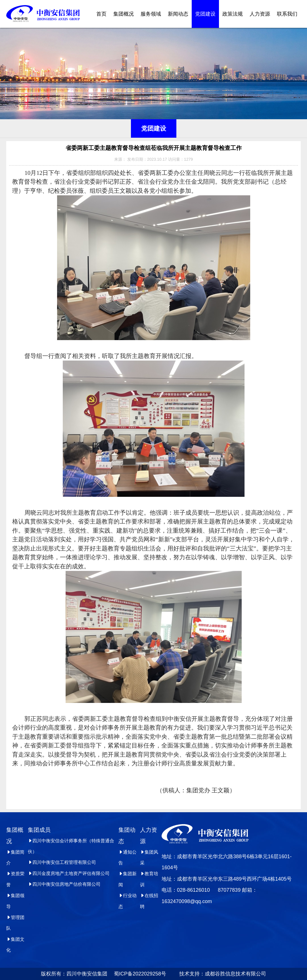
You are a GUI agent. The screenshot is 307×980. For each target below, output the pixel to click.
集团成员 (39, 830)
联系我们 (287, 14)
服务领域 (151, 14)
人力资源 (260, 14)
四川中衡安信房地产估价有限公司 (64, 884)
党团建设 (205, 14)
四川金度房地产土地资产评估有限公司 (69, 873)
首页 (101, 14)
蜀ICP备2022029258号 (137, 974)
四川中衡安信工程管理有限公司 (62, 862)
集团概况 (124, 14)
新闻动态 (178, 14)
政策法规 (233, 14)
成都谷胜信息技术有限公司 (236, 974)
